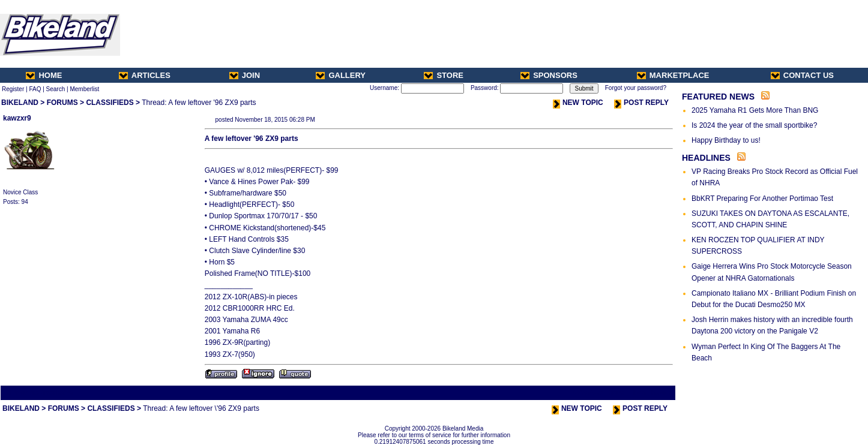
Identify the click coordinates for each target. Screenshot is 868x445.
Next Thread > (653, 393)
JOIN (245, 75)
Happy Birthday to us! (726, 140)
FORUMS (62, 103)
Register (13, 89)
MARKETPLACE (673, 75)
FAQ (35, 89)
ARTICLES (145, 75)
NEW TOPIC (578, 103)
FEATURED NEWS (718, 97)
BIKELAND (20, 103)
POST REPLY (641, 103)
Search (56, 89)
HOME (44, 75)
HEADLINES (706, 158)
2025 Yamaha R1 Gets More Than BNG (755, 110)
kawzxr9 (17, 118)
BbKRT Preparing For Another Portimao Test (762, 199)
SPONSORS (549, 75)
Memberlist (84, 89)
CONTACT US (802, 75)
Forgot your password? (636, 88)
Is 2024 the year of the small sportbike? (754, 125)
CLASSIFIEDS (110, 103)
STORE (444, 75)
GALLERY (341, 75)
